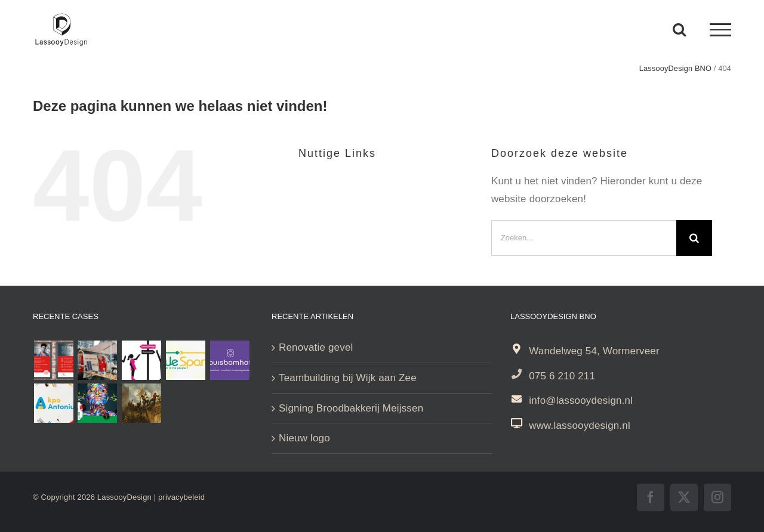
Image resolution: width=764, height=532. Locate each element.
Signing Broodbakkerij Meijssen (351, 408)
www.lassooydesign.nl (580, 426)
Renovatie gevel (316, 347)
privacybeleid (181, 497)
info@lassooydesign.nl (581, 400)
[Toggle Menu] (720, 30)
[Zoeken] (694, 238)
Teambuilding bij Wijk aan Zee (348, 378)
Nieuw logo (304, 438)
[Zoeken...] (584, 238)
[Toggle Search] (679, 29)
